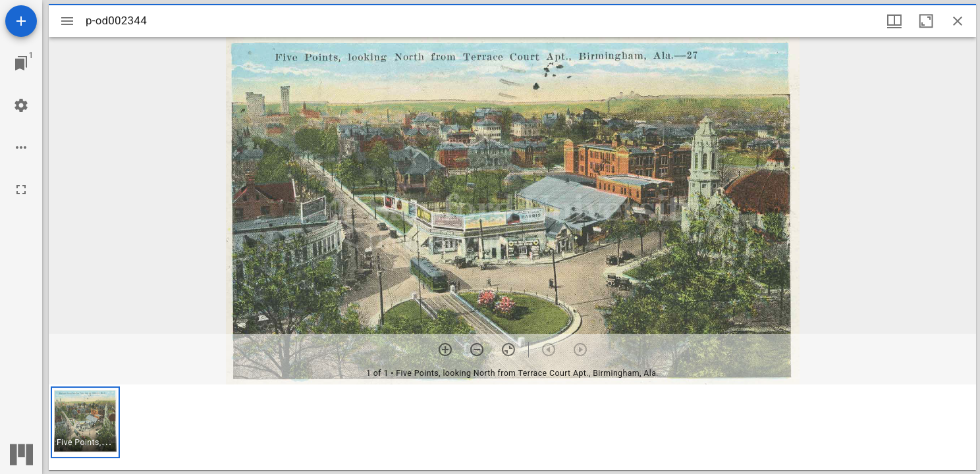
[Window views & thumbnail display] (894, 21)
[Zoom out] (477, 350)
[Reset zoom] (508, 350)
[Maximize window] (926, 21)
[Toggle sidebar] (67, 21)
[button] (85, 422)
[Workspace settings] (21, 105)
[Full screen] (21, 190)
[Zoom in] (445, 350)
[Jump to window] (21, 63)
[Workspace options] (21, 147)
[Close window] (958, 21)
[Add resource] (21, 21)
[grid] (512, 427)
